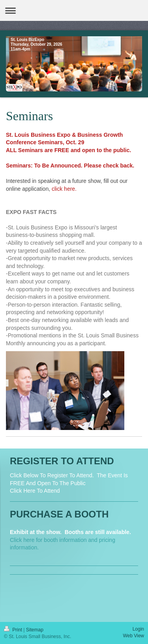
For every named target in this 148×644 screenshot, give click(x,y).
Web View (133, 636)
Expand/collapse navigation (74, 10)
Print (14, 630)
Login (138, 629)
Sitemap (35, 630)
